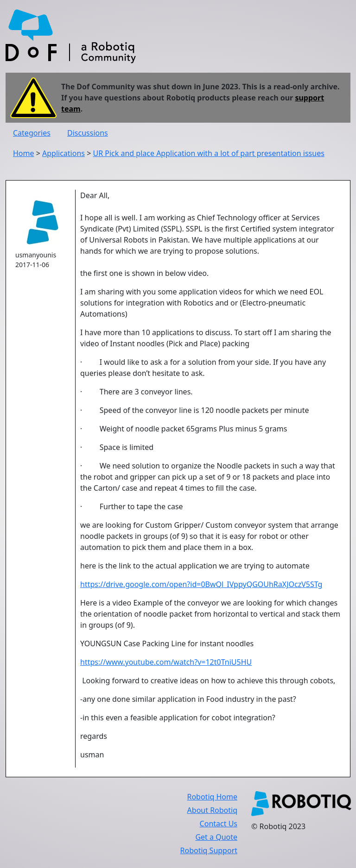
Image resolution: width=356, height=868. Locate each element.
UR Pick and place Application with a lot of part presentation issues (208, 153)
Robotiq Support (209, 850)
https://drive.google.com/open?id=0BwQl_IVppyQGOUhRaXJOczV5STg (201, 584)
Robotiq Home (212, 797)
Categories (32, 133)
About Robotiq (212, 810)
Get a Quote (216, 837)
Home (24, 153)
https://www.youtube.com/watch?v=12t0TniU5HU (166, 662)
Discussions (88, 133)
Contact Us (219, 824)
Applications (64, 153)
